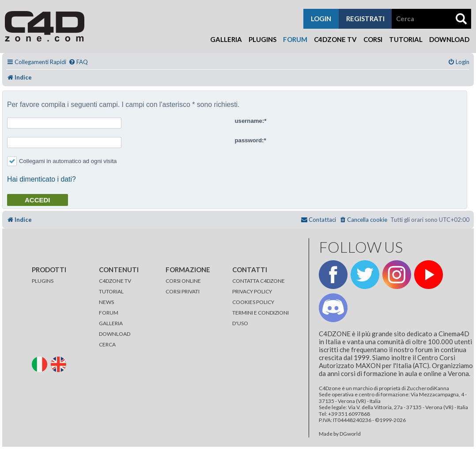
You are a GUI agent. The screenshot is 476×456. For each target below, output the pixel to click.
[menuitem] (78, 62)
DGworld (350, 434)
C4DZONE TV (115, 281)
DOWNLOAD (115, 334)
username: (250, 121)
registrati (365, 19)
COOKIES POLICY (253, 302)
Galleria (226, 39)
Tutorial (406, 39)
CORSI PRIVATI (183, 291)
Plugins (263, 39)
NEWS (106, 302)
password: (249, 140)
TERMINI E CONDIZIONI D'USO (261, 318)
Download (449, 39)
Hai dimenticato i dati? (42, 179)
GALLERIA (111, 323)
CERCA (107, 344)
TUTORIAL (111, 291)
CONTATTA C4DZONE (259, 281)
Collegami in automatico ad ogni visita (62, 161)
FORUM (109, 313)
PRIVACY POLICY (252, 291)
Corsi (373, 39)
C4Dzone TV (335, 39)
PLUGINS (43, 281)
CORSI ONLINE (183, 281)
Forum (295, 39)
